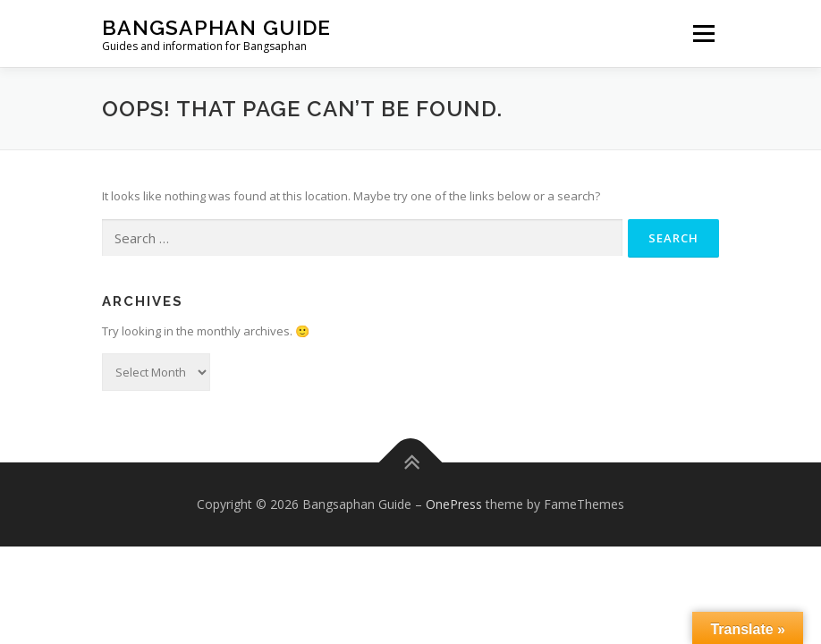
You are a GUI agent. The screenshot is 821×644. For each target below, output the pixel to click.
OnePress (454, 504)
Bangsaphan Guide (216, 27)
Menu (703, 33)
